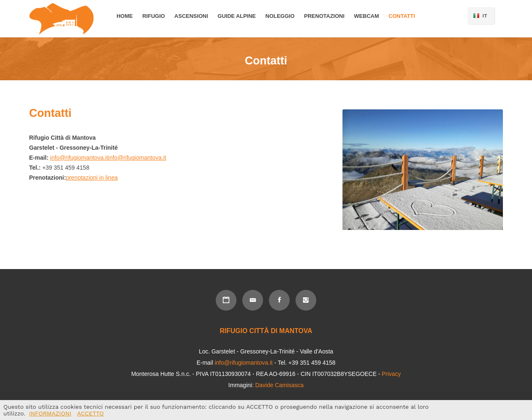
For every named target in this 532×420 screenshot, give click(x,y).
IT (485, 16)
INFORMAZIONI (50, 413)
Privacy (391, 374)
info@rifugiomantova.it (244, 363)
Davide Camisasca (280, 385)
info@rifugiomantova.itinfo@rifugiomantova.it (108, 158)
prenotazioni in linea (92, 178)
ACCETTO (91, 413)
